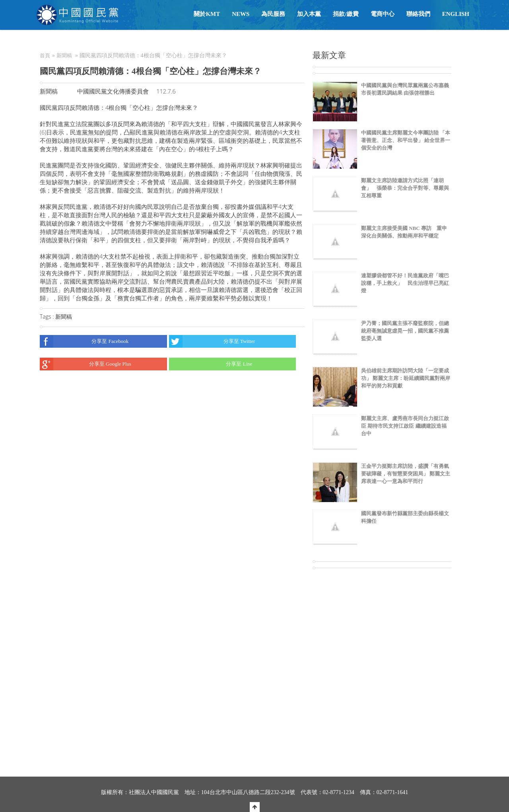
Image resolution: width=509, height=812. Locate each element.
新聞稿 (64, 55)
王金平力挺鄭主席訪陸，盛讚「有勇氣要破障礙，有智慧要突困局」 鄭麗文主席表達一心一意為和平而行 (406, 474)
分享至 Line (211, 364)
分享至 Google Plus (85, 364)
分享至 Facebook (84, 341)
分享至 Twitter (212, 341)
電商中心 (383, 14)
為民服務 (273, 14)
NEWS (241, 14)
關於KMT (207, 14)
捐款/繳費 (346, 14)
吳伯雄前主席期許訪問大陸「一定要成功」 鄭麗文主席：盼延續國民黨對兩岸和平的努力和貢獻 (406, 378)
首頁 (45, 55)
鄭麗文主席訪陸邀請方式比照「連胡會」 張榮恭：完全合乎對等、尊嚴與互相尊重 (405, 188)
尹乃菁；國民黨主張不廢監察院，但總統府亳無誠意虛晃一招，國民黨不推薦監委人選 (405, 331)
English (456, 14)
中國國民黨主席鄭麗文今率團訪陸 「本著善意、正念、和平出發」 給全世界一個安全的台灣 (406, 140)
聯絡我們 (418, 14)
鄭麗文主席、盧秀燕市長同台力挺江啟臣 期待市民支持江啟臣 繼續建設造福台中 (405, 426)
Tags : (48, 316)
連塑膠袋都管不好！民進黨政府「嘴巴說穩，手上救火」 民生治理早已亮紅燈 (405, 283)
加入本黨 (309, 14)
